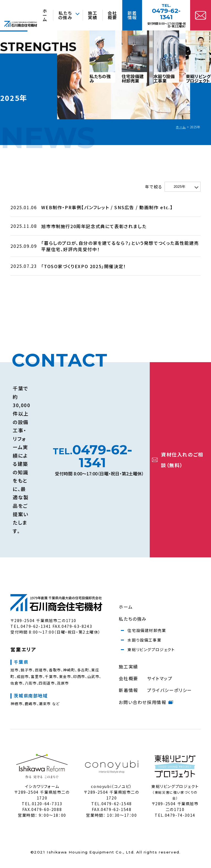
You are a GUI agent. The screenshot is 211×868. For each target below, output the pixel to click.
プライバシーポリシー (170, 690)
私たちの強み (133, 619)
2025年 (180, 187)
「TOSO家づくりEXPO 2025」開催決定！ (84, 266)
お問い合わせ (133, 702)
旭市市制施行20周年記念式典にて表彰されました (94, 226)
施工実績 (128, 666)
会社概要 (128, 678)
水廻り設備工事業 (144, 640)
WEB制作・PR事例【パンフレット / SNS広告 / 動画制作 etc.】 (107, 207)
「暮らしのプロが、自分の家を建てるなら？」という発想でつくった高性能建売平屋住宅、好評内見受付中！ (120, 246)
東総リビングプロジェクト (151, 650)
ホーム (181, 127)
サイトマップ (160, 678)
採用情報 (160, 702)
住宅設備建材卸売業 (147, 630)
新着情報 (128, 690)
